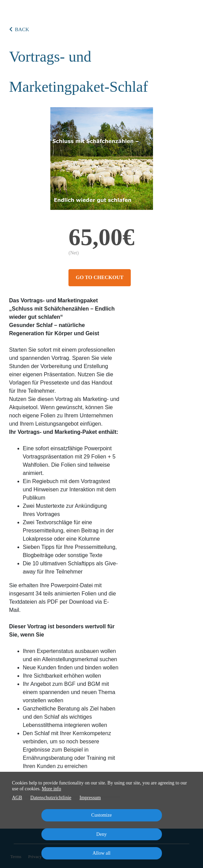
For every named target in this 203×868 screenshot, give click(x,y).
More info (51, 789)
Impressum (90, 798)
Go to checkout (99, 277)
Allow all (101, 853)
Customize (102, 815)
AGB (17, 798)
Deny (101, 834)
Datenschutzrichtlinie (51, 798)
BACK (19, 29)
